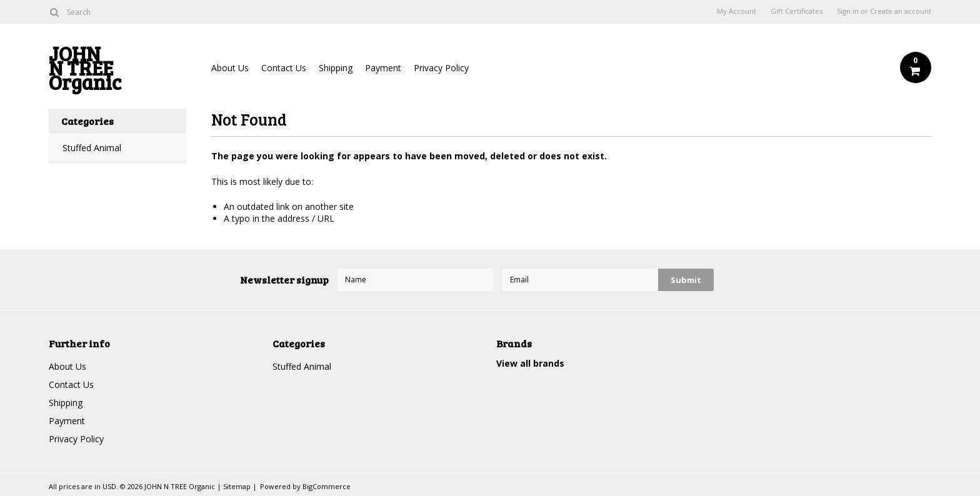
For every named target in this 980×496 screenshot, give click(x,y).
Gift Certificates (797, 11)
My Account (737, 11)
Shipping (336, 68)
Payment (383, 68)
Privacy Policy (441, 68)
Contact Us (284, 68)
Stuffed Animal (92, 148)
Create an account (901, 11)
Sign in (848, 11)
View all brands (530, 363)
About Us (230, 68)
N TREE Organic (117, 71)
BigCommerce (327, 486)
